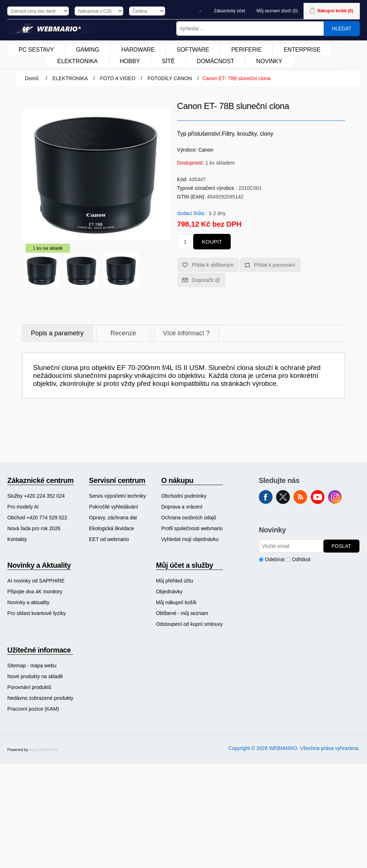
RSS (300, 497)
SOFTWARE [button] (193, 50)
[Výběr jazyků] (147, 11)
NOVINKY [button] (269, 61)
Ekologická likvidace (112, 528)
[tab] (57, 333)
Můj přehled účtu (174, 581)
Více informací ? (186, 333)
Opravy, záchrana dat (113, 518)
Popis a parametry (57, 333)
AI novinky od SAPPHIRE (36, 581)
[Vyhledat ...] (250, 29)
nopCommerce (44, 750)
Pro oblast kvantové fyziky (36, 613)
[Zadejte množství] (185, 242)
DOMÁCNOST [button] (216, 61)
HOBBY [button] (130, 61)
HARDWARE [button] (138, 50)
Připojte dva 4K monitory (35, 592)
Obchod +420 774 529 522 (37, 518)
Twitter (283, 497)
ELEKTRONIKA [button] (78, 61)
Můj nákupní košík (176, 602)
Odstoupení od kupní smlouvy (189, 624)
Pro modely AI (23, 507)
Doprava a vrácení (182, 507)
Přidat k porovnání (275, 265)
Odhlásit (301, 560)
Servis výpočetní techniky (118, 496)
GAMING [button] (88, 50)
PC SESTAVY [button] (36, 50)
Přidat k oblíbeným (213, 265)
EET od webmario (109, 539)
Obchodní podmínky (184, 496)
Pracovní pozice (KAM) (33, 709)
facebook (266, 497)
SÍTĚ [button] (168, 61)
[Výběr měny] (99, 11)
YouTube (318, 497)
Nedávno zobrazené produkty (40, 698)
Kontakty (17, 539)
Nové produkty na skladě (35, 676)
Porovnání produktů (29, 687)
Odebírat (275, 560)
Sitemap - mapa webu (32, 666)
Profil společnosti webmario (192, 528)
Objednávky (169, 592)
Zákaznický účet (230, 11)
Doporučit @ (206, 280)
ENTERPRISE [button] (302, 50)
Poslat (341, 546)
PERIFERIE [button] (246, 50)
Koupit (212, 242)
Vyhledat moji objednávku (190, 539)
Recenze (123, 333)
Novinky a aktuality (28, 602)
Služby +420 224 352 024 (36, 496)
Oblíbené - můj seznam (182, 613)
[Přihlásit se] (291, 546)
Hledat (342, 29)
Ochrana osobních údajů (189, 518)
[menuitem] (37, 50)
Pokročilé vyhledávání (114, 507)
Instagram (335, 497)
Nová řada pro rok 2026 (34, 528)
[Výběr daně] (38, 11)
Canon (206, 150)
